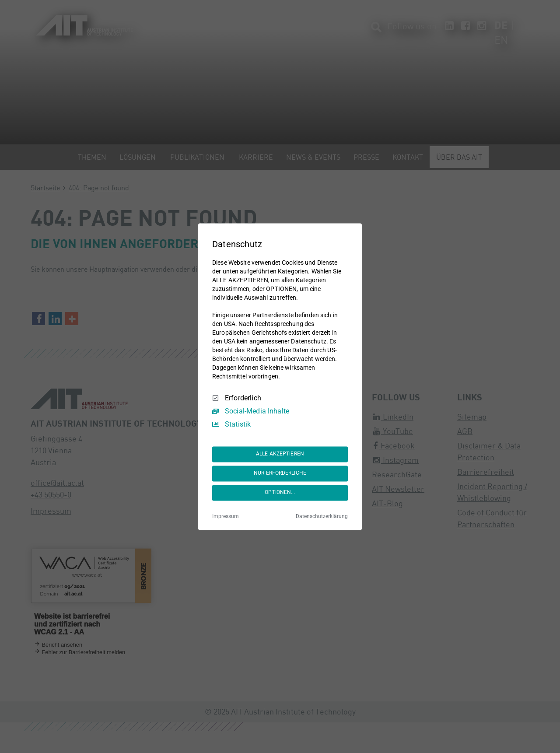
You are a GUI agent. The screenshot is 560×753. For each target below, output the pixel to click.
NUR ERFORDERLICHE (280, 473)
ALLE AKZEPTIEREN (280, 454)
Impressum (226, 516)
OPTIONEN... (280, 493)
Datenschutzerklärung (322, 516)
